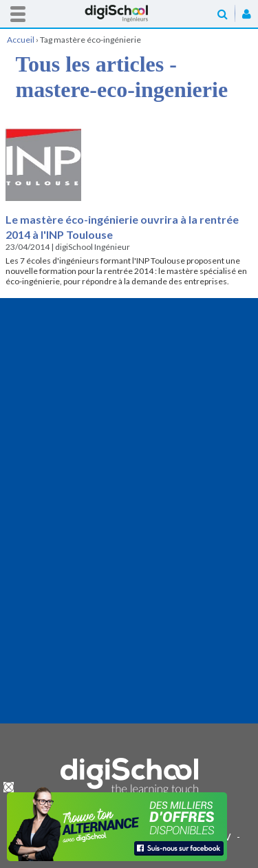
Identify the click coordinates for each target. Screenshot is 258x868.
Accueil (129, 13)
